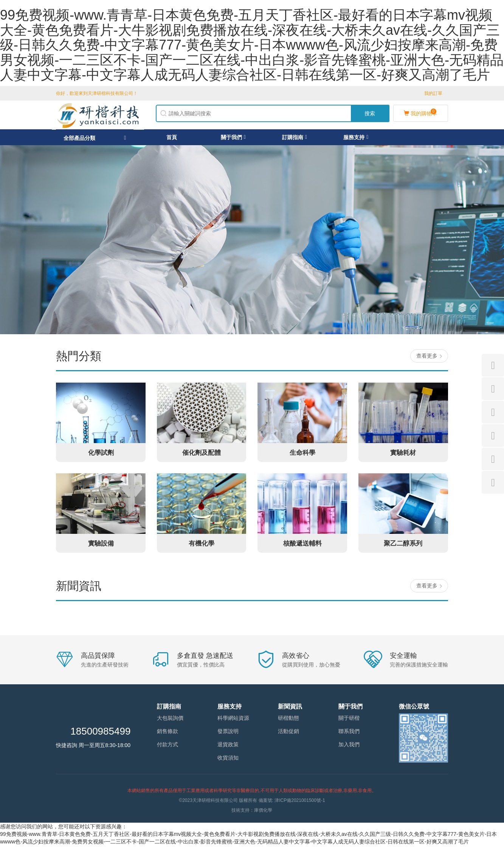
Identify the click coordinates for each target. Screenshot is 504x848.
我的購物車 (420, 114)
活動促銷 (288, 734)
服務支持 (356, 140)
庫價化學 (263, 813)
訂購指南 (295, 140)
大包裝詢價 (170, 721)
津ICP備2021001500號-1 (300, 803)
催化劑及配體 (202, 455)
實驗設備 (101, 546)
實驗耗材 (403, 455)
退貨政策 (228, 747)
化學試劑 (101, 455)
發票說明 (228, 734)
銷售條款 (167, 734)
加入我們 (349, 747)
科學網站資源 (233, 721)
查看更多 (430, 358)
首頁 (172, 140)
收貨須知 (228, 760)
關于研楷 (349, 721)
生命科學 (302, 455)
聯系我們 (349, 734)
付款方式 (167, 747)
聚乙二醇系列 (403, 546)
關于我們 (233, 140)
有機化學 (202, 546)
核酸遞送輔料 (302, 546)
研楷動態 (288, 721)
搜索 (370, 115)
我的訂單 (433, 93)
